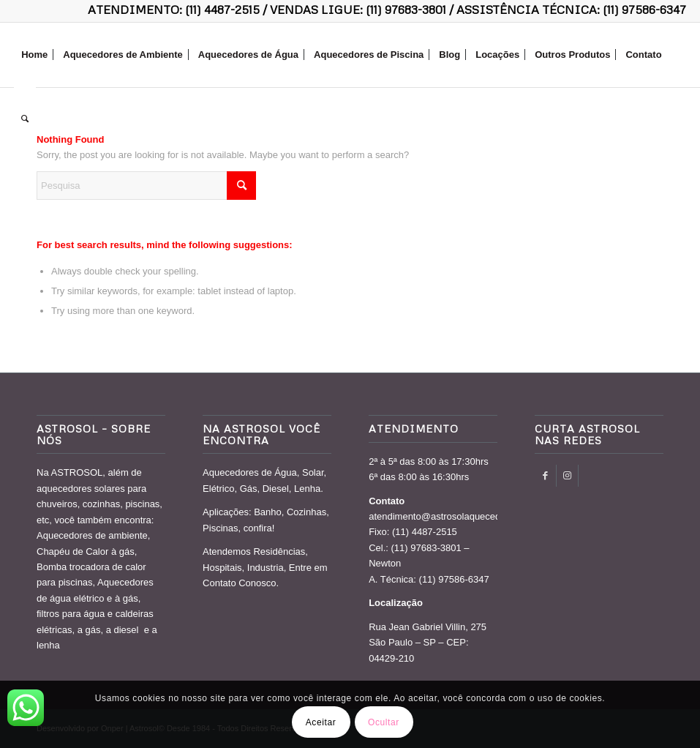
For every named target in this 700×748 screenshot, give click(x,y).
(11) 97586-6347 (644, 10)
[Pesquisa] (25, 119)
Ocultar (384, 722)
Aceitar (321, 722)
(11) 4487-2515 (222, 10)
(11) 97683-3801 (406, 10)
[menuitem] (34, 55)
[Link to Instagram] (567, 476)
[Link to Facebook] (545, 476)
